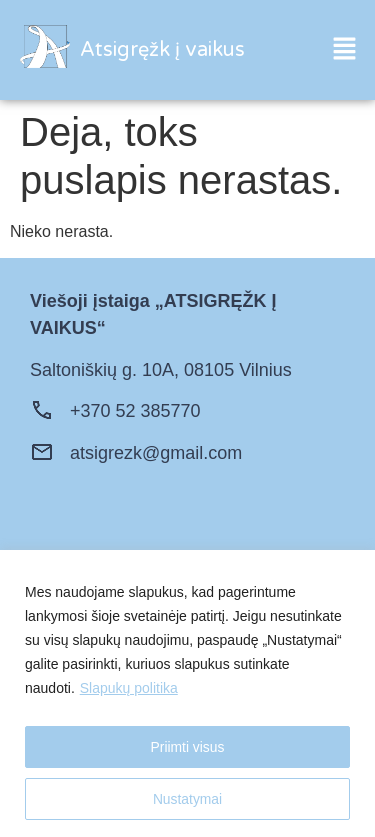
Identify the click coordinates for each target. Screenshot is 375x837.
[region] (187, 693)
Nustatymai (187, 799)
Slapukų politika (129, 688)
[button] (345, 50)
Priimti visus (187, 747)
